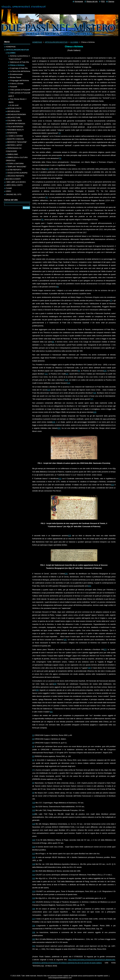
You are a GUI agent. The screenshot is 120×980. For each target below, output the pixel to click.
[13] (66, 380)
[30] (37, 690)
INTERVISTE (12, 133)
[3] (47, 169)
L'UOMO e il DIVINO (15, 136)
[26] (65, 640)
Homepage (79, 1)
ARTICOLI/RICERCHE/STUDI (56, 42)
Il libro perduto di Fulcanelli (20, 90)
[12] (67, 374)
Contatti (9, 188)
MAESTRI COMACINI (15, 139)
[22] (113, 485)
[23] (70, 536)
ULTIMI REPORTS (14, 170)
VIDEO (9, 191)
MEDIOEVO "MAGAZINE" (17, 142)
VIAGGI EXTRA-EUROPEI (17, 173)
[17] (92, 399)
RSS (103, 1)
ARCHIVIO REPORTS (16, 176)
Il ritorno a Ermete (17, 84)
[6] (58, 287)
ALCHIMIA (74, 42)
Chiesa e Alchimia (17, 65)
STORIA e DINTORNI (15, 164)
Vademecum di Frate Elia (19, 62)
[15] (49, 390)
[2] (60, 158)
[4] (47, 197)
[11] (46, 374)
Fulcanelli (13, 87)
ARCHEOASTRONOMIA (17, 114)
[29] (55, 684)
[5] (42, 220)
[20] (59, 428)
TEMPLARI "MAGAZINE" (17, 167)
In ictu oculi (14, 105)
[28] (89, 668)
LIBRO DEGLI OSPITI (14, 185)
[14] (69, 383)
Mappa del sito (92, 1)
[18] (95, 412)
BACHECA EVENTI (13, 179)
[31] (51, 712)
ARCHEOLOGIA (13, 111)
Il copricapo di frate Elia (19, 68)
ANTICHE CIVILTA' (14, 108)
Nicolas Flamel (15, 77)
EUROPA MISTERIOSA (16, 124)
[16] (95, 393)
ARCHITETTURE (14, 117)
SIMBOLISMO (13, 154)
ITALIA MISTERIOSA (15, 127)
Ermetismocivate (16, 74)
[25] (90, 586)
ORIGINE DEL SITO (14, 194)
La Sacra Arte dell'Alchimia (20, 71)
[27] (105, 649)
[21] (60, 479)
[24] (66, 574)
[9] (79, 371)
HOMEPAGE (37, 42)
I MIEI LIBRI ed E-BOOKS (16, 182)
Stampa (111, 1)
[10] (105, 371)
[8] (53, 342)
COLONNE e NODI (15, 121)
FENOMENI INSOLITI (15, 130)
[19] (54, 422)
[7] (111, 300)
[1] (60, 133)
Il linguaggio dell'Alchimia (19, 80)
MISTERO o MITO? (15, 145)
